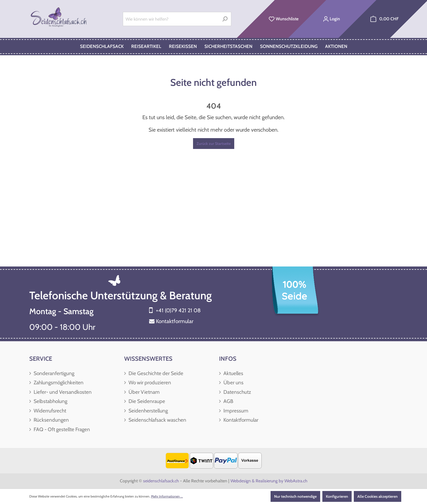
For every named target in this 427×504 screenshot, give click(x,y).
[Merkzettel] (284, 19)
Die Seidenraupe (146, 401)
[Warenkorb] (384, 19)
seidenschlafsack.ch (161, 481)
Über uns (233, 383)
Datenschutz (237, 392)
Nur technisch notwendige (295, 496)
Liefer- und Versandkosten (62, 392)
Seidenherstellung (148, 411)
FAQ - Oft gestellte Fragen (61, 429)
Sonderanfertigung (53, 373)
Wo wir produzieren (149, 383)
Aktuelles (233, 373)
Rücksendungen (51, 420)
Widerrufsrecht (49, 411)
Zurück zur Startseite (214, 144)
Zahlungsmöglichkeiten (58, 383)
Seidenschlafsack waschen (157, 420)
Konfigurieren (337, 496)
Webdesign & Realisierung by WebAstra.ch (269, 481)
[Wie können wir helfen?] (171, 19)
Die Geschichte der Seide (155, 373)
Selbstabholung (50, 401)
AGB (228, 401)
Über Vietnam (144, 392)
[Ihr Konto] (331, 19)
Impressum (235, 411)
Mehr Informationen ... (167, 496)
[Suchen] (225, 19)
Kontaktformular (175, 321)
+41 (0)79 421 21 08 (178, 310)
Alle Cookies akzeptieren (378, 496)
